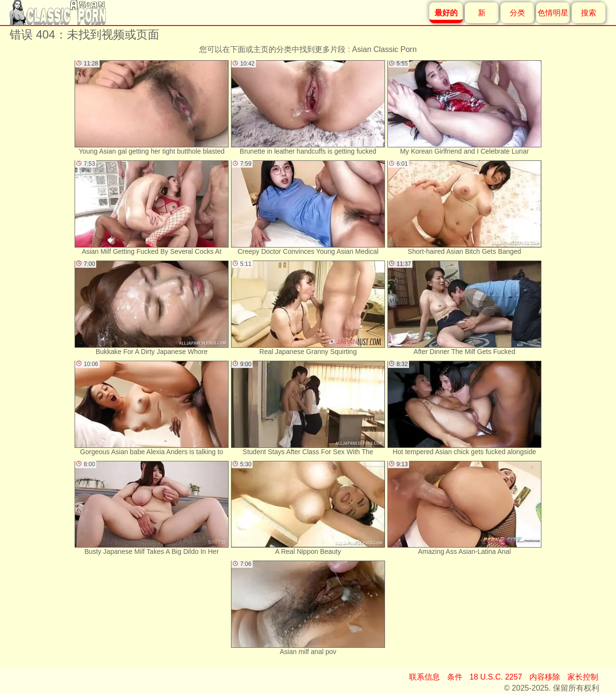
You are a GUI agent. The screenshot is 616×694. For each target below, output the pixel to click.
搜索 (589, 13)
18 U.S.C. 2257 (496, 677)
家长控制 (583, 677)
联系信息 (424, 677)
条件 (455, 677)
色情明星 (553, 13)
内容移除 (545, 677)
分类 (517, 13)
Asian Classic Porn (385, 49)
